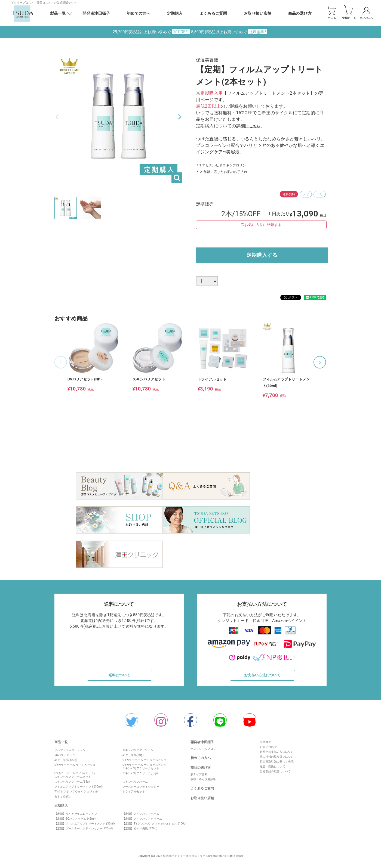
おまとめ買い (63, 799)
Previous (57, 117)
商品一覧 (61, 745)
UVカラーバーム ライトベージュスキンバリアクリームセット (75, 778)
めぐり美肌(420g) (66, 763)
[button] (61, 365)
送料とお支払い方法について (277, 754)
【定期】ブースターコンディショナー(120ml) (84, 831)
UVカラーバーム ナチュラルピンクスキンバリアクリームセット (145, 769)
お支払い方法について (262, 674)
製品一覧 (58, 13)
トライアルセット (134, 794)
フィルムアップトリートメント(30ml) (79, 789)
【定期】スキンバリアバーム (141, 816)
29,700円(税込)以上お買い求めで (151, 32)
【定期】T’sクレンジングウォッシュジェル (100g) (155, 826)
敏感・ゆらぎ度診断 (203, 782)
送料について (119, 674)
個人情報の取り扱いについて (277, 759)
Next (180, 117)
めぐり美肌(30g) (133, 758)
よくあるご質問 (213, 13)
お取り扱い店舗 (258, 13)
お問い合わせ (267, 749)
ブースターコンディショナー (141, 789)
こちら (256, 126)
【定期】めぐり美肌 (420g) (140, 831)
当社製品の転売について (274, 774)
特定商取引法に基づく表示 (276, 764)
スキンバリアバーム (135, 784)
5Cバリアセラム (65, 758)
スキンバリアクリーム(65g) (72, 784)
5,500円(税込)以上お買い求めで (229, 32)
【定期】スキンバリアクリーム (142, 821)
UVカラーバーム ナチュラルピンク (145, 763)
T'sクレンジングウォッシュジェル (76, 794)
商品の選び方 (300, 13)
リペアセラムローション (70, 753)
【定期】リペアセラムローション (76, 816)
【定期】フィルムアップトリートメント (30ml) (85, 826)
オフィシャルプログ (203, 751)
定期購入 (175, 13)
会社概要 (264, 744)
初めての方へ (139, 13)
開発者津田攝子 (96, 13)
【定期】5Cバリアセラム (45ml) (75, 821)
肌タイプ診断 (199, 777)
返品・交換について (271, 769)
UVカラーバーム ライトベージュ (75, 768)
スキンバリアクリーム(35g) (140, 776)
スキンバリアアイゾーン (138, 753)
